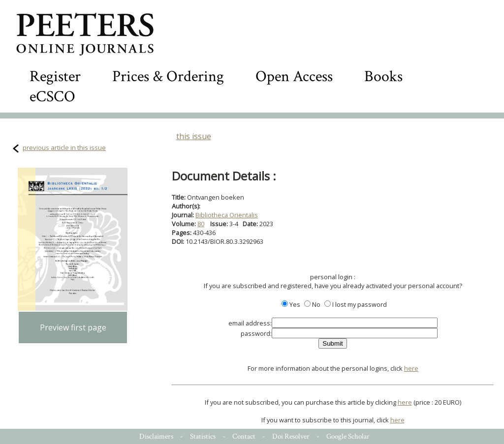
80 (201, 224)
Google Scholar (348, 436)
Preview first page (73, 327)
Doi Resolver (291, 436)
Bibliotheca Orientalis (227, 215)
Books (383, 76)
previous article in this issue (64, 148)
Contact (244, 436)
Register (55, 76)
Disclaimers (156, 436)
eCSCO (52, 97)
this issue (194, 136)
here (411, 368)
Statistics (203, 436)
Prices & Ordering (168, 76)
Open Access (294, 76)
